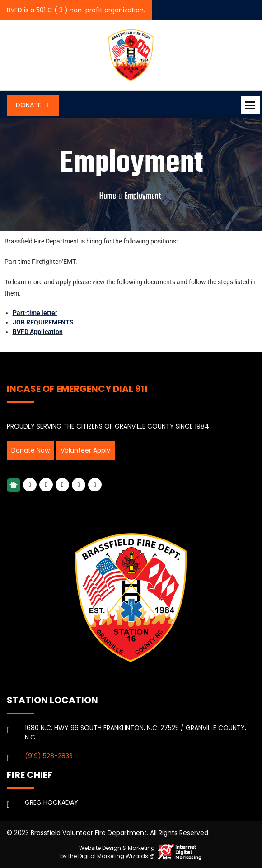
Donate (29, 105)
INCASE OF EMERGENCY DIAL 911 (77, 389)
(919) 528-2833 (49, 756)
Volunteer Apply (85, 450)
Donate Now (30, 450)
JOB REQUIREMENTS (43, 322)
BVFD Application (38, 332)
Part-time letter (35, 313)
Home (108, 196)
